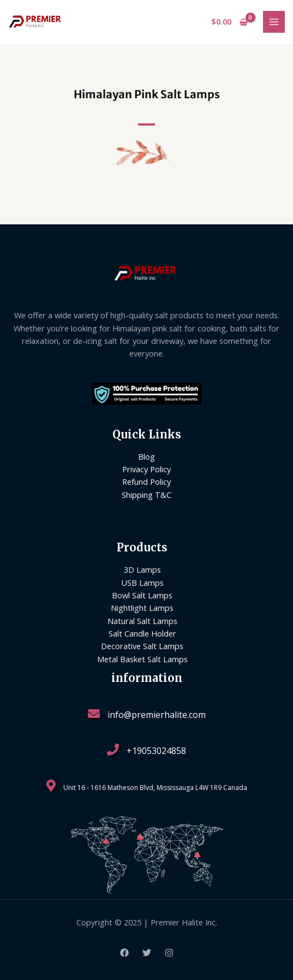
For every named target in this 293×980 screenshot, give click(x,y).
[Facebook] (124, 953)
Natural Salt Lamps (142, 621)
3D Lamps (142, 569)
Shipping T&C (146, 495)
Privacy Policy (146, 469)
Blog (146, 456)
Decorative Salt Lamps (142, 646)
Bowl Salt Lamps (142, 595)
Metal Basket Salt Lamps (142, 659)
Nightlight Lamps (142, 608)
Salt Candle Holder (142, 633)
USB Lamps (142, 583)
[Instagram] (169, 953)
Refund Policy (146, 482)
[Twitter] (147, 953)
